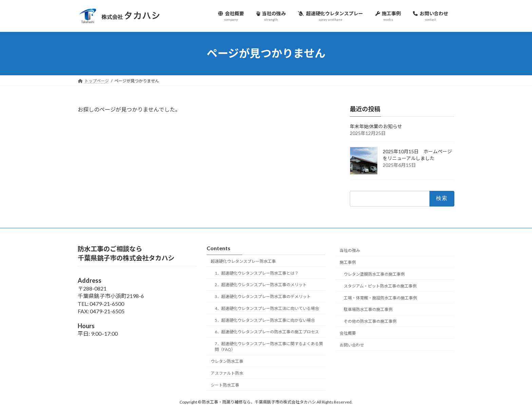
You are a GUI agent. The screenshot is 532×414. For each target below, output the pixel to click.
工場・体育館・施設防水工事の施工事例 (380, 298)
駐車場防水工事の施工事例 (368, 310)
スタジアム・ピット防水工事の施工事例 (380, 286)
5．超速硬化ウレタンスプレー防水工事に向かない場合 (265, 320)
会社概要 (348, 333)
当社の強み (350, 251)
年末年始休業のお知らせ (378, 126)
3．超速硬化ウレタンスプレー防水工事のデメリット (263, 297)
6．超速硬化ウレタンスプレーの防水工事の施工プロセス (267, 332)
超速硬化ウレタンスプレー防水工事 (243, 261)
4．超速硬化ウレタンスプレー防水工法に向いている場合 (267, 308)
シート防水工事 (225, 385)
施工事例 (348, 263)
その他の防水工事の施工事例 (370, 321)
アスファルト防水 (227, 373)
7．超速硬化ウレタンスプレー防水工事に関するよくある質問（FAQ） (269, 347)
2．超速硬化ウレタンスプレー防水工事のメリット (261, 285)
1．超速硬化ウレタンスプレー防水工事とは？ (257, 273)
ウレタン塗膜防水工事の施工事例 (374, 274)
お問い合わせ (352, 345)
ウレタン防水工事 (227, 361)
